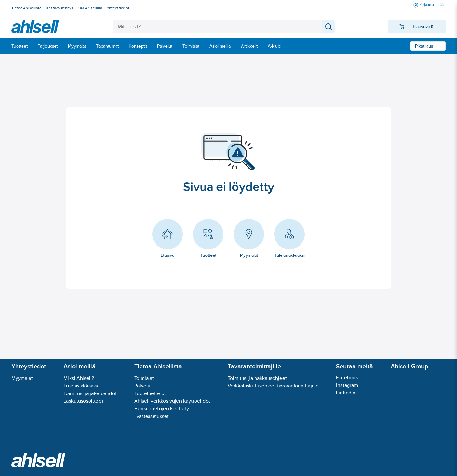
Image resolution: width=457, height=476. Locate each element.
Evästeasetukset (151, 416)
